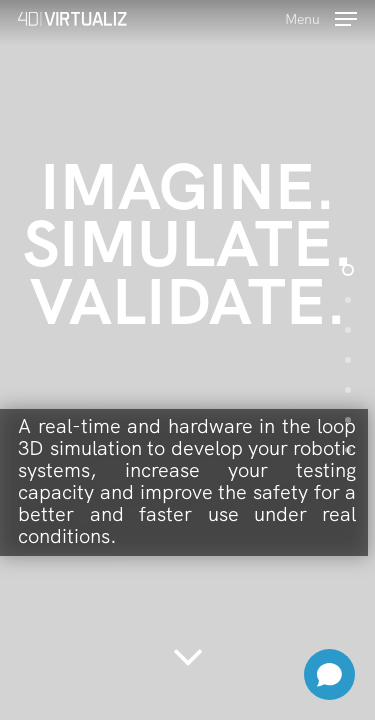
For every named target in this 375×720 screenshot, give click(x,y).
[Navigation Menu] (321, 16)
